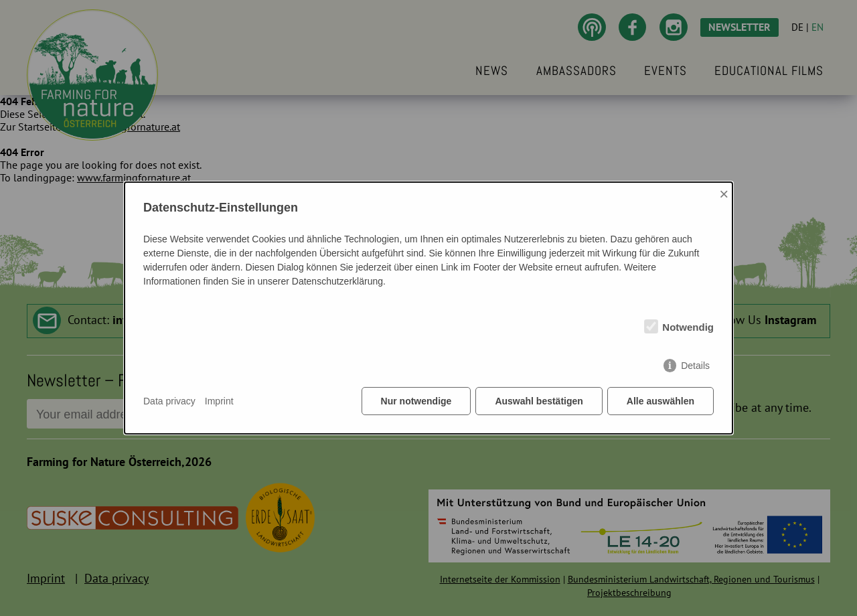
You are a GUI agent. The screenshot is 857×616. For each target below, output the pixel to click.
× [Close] (724, 194)
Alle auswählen (660, 401)
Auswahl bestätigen (539, 401)
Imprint (219, 401)
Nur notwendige (416, 401)
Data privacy (169, 401)
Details (695, 366)
